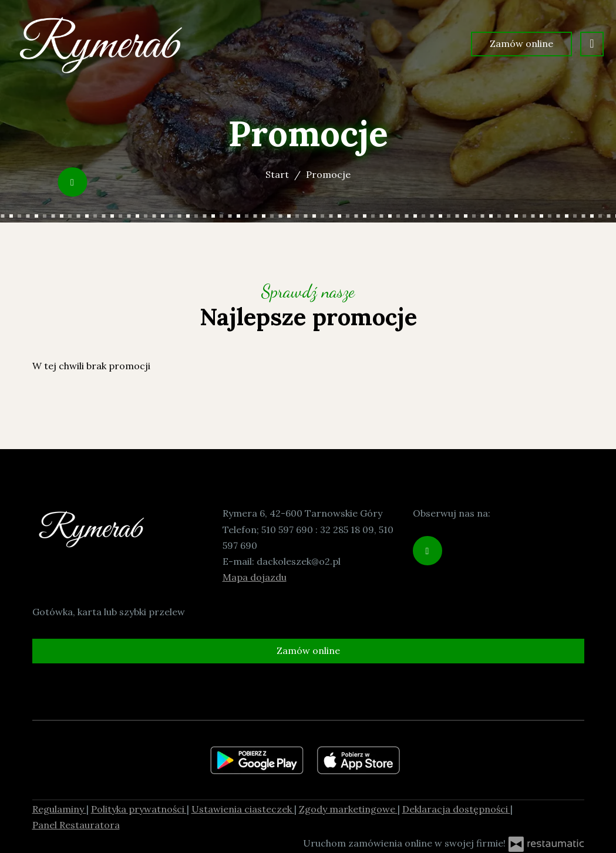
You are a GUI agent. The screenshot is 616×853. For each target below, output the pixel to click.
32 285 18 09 (347, 530)
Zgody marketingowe (348, 809)
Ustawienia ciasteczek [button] (243, 809)
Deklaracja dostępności (456, 809)
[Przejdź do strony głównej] (100, 44)
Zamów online (521, 43)
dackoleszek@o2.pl (299, 561)
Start (277, 174)
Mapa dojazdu (255, 577)
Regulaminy (59, 809)
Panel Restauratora (76, 825)
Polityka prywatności (139, 809)
